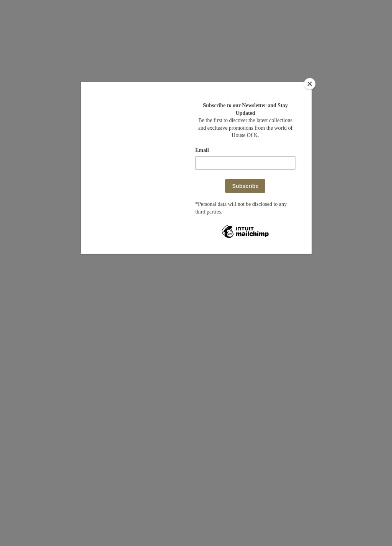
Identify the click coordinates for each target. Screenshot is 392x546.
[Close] (310, 84)
